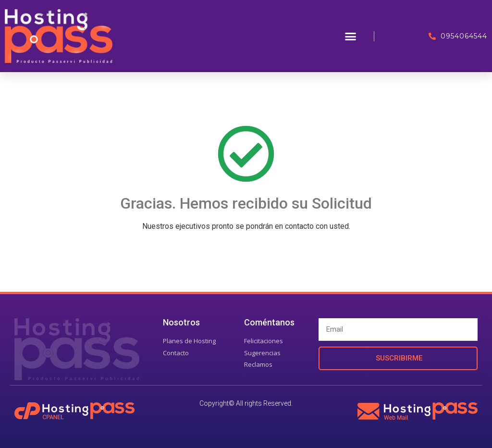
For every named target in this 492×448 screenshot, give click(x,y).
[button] (351, 36)
